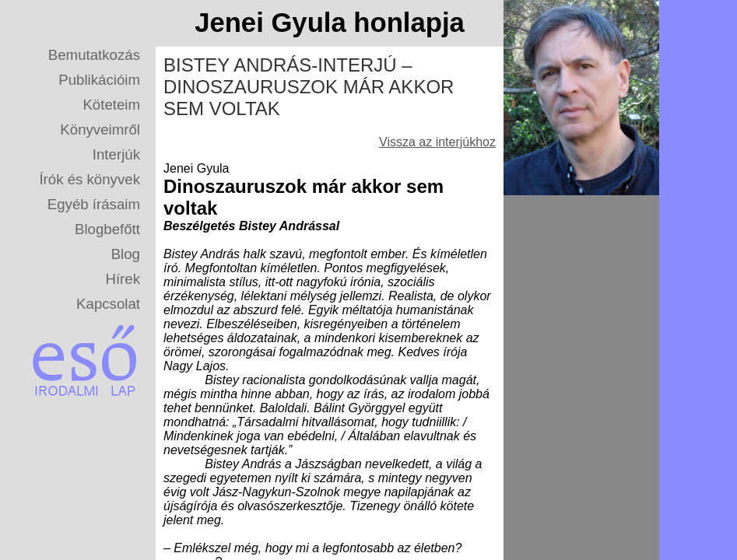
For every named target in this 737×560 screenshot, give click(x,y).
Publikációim (99, 80)
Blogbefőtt (107, 229)
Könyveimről (100, 129)
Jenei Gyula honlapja (330, 23)
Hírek (123, 279)
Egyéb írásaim (94, 204)
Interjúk (116, 154)
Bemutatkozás (94, 55)
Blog (126, 254)
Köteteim (111, 105)
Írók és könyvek (89, 179)
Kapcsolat (108, 304)
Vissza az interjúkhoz (437, 142)
